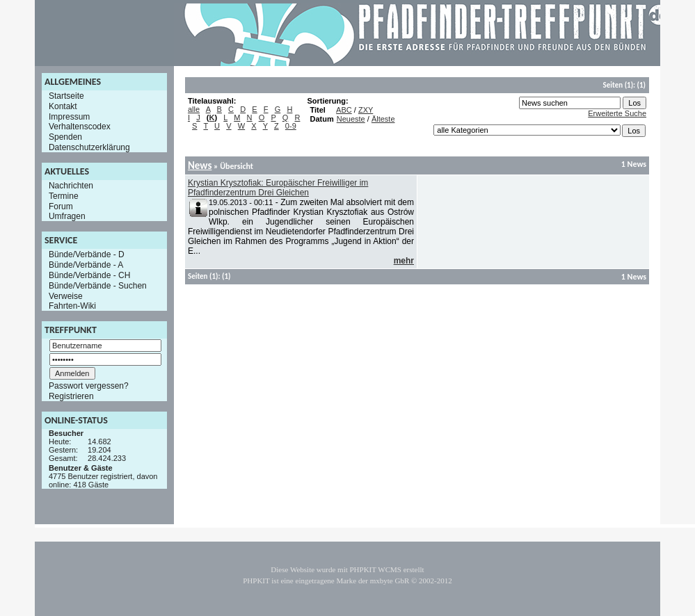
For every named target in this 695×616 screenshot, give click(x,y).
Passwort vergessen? (89, 386)
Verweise (66, 295)
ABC (344, 110)
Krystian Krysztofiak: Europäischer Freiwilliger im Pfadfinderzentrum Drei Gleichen (278, 188)
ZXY (366, 110)
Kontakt (63, 106)
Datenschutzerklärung (89, 147)
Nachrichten (71, 186)
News (200, 165)
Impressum (69, 116)
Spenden (65, 137)
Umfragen (67, 216)
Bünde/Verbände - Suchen (98, 286)
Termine (64, 196)
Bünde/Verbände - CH (89, 275)
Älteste (383, 119)
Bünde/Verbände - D (87, 254)
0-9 (291, 126)
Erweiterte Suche (617, 113)
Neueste (351, 119)
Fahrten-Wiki (72, 306)
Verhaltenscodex (80, 127)
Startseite (66, 96)
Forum (61, 206)
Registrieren (71, 396)
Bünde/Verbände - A (86, 265)
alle (194, 109)
